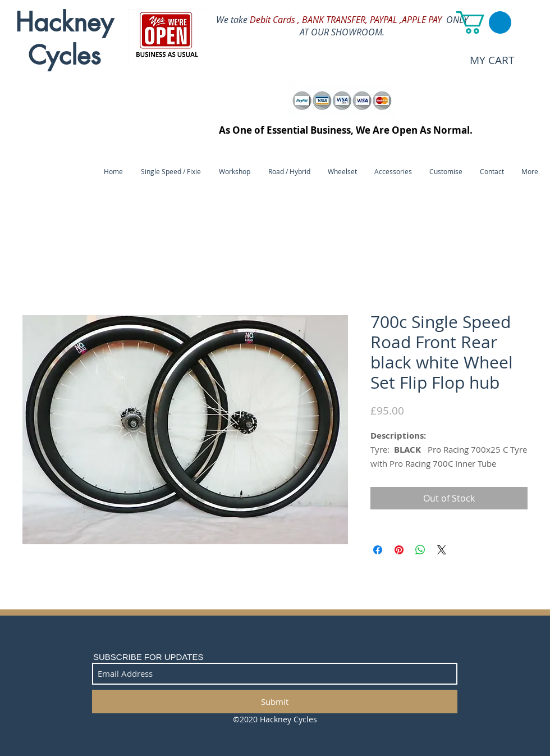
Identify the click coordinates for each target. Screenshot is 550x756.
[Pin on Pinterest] (399, 550)
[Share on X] (442, 550)
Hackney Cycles (64, 38)
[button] (484, 22)
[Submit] (275, 702)
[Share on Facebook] (378, 550)
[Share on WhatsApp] (420, 550)
